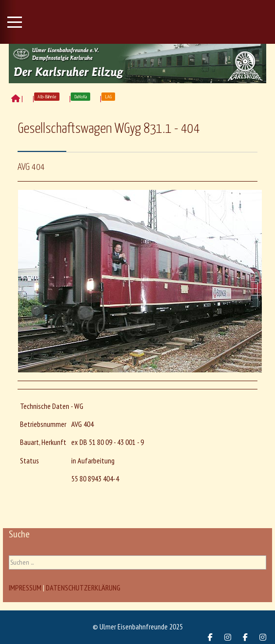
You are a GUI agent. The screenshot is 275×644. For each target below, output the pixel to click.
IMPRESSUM (25, 588)
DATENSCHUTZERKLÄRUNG (83, 588)
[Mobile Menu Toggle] (15, 22)
